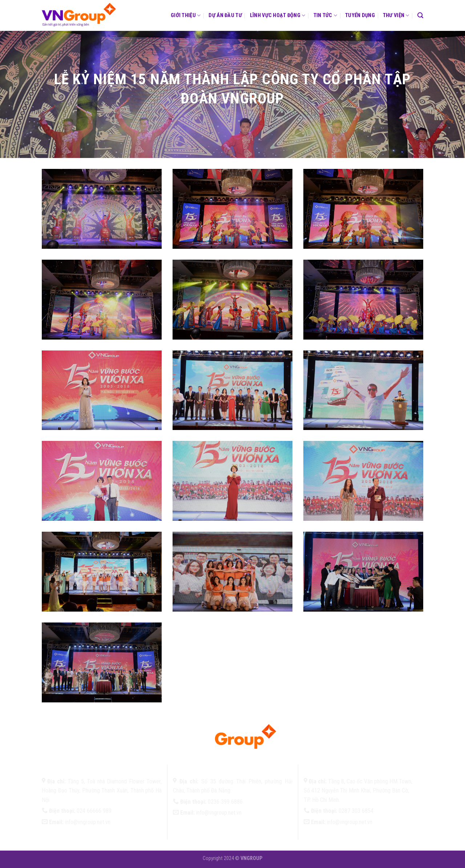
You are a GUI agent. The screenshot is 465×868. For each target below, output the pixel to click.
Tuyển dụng (360, 15)
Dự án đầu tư (225, 15)
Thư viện (396, 15)
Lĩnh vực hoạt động (278, 15)
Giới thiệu (186, 15)
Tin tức (325, 15)
